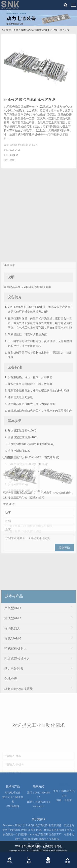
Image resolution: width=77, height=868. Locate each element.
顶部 (67, 860)
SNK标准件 (13, 818)
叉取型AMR (38, 680)
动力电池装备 (43, 30)
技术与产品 (27, 30)
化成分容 (57, 30)
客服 (48, 860)
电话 (29, 860)
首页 (16, 30)
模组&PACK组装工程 (38, 781)
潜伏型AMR (38, 690)
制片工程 (38, 792)
